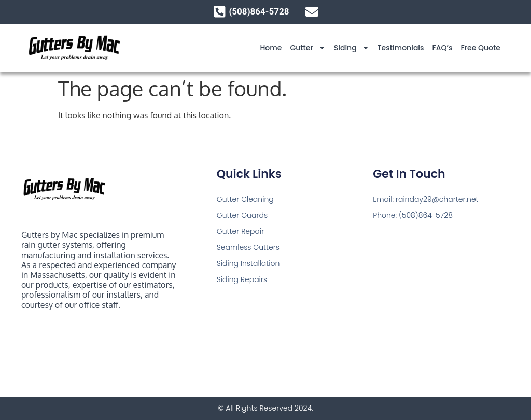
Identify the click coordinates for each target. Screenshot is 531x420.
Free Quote (480, 48)
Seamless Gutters (248, 247)
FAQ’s (443, 48)
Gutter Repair (241, 231)
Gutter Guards (242, 215)
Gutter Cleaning (245, 199)
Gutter (308, 48)
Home (271, 48)
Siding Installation (248, 263)
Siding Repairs (242, 279)
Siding (352, 48)
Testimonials (401, 48)
